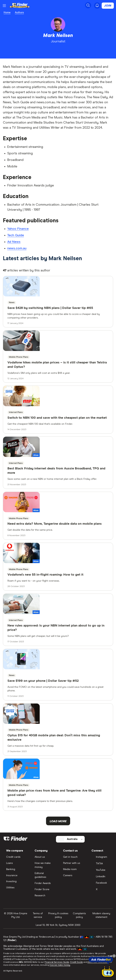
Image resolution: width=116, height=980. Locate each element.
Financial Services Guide (57, 962)
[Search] (88, 5)
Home (7, 13)
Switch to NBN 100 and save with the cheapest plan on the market (57, 418)
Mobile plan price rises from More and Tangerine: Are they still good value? (54, 793)
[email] (61, 50)
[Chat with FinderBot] (108, 972)
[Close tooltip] (114, 956)
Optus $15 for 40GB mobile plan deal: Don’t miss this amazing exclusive (54, 738)
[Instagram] (101, 857)
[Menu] (4, 6)
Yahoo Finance (18, 229)
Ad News (14, 242)
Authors (19, 13)
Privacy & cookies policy (58, 916)
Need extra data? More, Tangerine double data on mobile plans (55, 524)
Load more (58, 821)
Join (108, 6)
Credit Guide (76, 962)
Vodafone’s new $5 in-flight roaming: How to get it (45, 575)
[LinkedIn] (101, 877)
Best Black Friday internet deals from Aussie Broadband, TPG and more (56, 471)
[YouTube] (101, 870)
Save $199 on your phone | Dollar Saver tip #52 (43, 681)
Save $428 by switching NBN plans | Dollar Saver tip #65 (50, 308)
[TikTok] (101, 864)
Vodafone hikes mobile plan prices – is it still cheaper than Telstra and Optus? (57, 365)
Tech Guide (16, 235)
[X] (101, 890)
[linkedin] (55, 50)
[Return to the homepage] (20, 6)
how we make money (60, 965)
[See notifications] (97, 5)
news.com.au (17, 248)
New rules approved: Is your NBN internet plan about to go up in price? (56, 628)
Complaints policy (79, 916)
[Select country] (70, 839)
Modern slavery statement (101, 916)
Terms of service (38, 916)
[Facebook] (101, 883)
